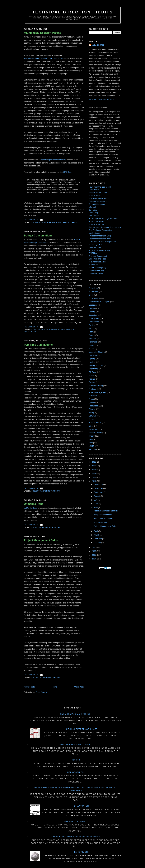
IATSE (91, 349)
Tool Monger (94, 216)
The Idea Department (98, 256)
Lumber (92, 362)
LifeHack (92, 207)
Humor (92, 345)
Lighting (92, 359)
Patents (92, 379)
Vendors (92, 449)
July (96, 500)
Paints (91, 376)
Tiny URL (75, 760)
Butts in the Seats (96, 221)
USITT (92, 446)
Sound (92, 419)
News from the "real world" (100, 187)
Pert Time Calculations (38, 345)
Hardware (93, 342)
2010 (94, 547)
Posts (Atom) (41, 692)
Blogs (91, 295)
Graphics (93, 339)
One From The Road (97, 259)
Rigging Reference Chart (81, 729)
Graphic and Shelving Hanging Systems (76, 837)
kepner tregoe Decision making (53, 160)
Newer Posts (29, 687)
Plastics (92, 382)
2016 (94, 466)
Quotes (92, 402)
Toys (91, 443)
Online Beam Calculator (75, 744)
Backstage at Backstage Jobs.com (103, 219)
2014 (94, 470)
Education (93, 315)
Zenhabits (93, 210)
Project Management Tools (100, 239)
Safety (91, 412)
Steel (91, 426)
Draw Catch (81, 806)
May (96, 508)
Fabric (91, 328)
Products (36, 527)
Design (62, 330)
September (99, 492)
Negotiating (94, 369)
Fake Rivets (81, 852)
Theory (74, 223)
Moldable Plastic (75, 821)
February (98, 539)
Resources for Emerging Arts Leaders (105, 227)
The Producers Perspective (100, 230)
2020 (94, 462)
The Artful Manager (97, 204)
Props (45, 527)
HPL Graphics (75, 772)
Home (55, 687)
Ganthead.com (95, 247)
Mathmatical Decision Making (43, 33)
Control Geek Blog (97, 270)
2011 (94, 481)
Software (92, 416)
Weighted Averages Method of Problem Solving (44, 58)
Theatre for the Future (98, 193)
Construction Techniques (44, 330)
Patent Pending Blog (97, 268)
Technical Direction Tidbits (73, 12)
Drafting (92, 312)
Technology (94, 429)
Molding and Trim (96, 365)
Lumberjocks (94, 233)
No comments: (32, 220)
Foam (91, 332)
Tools (91, 439)
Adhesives (93, 288)
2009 (94, 551)
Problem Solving (40, 223)
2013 (94, 473)
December (99, 485)
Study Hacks (94, 265)
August (97, 496)
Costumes (93, 305)
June (96, 504)
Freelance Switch (96, 273)
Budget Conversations (38, 236)
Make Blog (93, 213)
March (97, 535)
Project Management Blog (100, 236)
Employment (94, 318)
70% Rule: (67, 172)
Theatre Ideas (95, 195)
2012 (94, 477)
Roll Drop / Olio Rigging (75, 714)
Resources (55, 527)
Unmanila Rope (34, 504)
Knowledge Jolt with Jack (99, 250)
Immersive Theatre (97, 352)
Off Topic (92, 372)
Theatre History (95, 433)
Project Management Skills (41, 540)
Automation (94, 291)
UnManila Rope (31, 508)
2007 (94, 559)
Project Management (59, 223)
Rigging (92, 409)
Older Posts (79, 687)
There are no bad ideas (99, 198)
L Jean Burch (98, 45)
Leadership (93, 355)
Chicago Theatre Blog (98, 201)
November (99, 488)
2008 (94, 555)
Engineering (94, 322)
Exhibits (92, 325)
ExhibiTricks (94, 190)
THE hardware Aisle (97, 262)
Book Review (94, 298)
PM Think (93, 253)
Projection (93, 396)
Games (92, 335)
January (98, 543)
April (96, 531)
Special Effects (95, 422)
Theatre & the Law (97, 224)
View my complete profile (101, 100)
